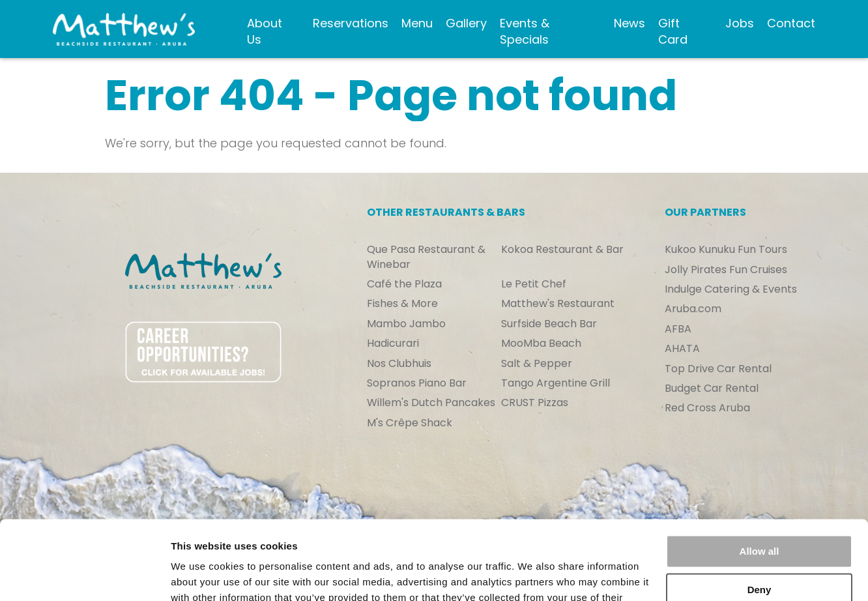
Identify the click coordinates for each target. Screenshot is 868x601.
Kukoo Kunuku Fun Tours (726, 250)
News (629, 23)
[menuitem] (273, 29)
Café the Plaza (404, 284)
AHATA (682, 349)
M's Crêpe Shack (410, 423)
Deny (759, 515)
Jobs (740, 23)
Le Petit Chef (534, 284)
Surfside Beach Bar (549, 324)
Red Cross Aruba (707, 408)
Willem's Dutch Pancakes (431, 403)
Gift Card (673, 31)
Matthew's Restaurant (558, 304)
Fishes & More (402, 304)
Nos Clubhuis (399, 364)
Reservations (351, 23)
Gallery (466, 23)
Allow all (759, 477)
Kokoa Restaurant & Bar (562, 250)
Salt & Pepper (537, 364)
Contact (791, 23)
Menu (417, 23)
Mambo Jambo (406, 324)
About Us (265, 31)
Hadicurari (393, 344)
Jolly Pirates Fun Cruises (726, 270)
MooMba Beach (541, 344)
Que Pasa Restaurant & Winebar (426, 257)
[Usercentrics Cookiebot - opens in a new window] (84, 576)
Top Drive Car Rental (718, 369)
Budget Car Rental (712, 388)
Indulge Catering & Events (731, 289)
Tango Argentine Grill (556, 383)
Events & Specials (525, 31)
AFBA (678, 329)
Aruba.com (693, 309)
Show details (201, 575)
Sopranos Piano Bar (417, 383)
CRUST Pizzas (535, 403)
